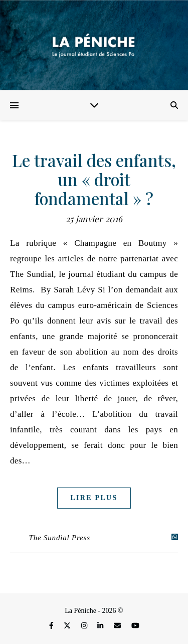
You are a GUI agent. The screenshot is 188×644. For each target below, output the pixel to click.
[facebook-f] (52, 626)
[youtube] (135, 626)
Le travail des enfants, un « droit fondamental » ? (94, 179)
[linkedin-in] (101, 626)
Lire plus (94, 498)
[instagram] (85, 626)
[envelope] (118, 626)
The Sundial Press (60, 538)
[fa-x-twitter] (68, 626)
